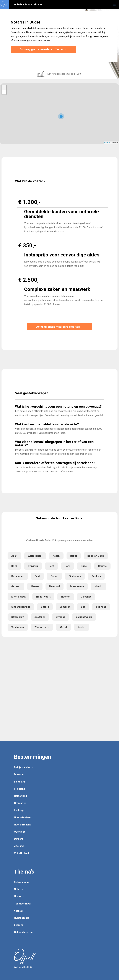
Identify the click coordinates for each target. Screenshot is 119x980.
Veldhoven (18, 627)
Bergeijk (33, 566)
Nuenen (66, 597)
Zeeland (19, 846)
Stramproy (18, 617)
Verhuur (19, 911)
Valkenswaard (84, 617)
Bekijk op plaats (23, 767)
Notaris (18, 889)
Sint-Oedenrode (21, 607)
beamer (19, 925)
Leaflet (107, 143)
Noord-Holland (23, 825)
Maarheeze (77, 586)
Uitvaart (19, 896)
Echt (37, 576)
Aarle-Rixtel (35, 556)
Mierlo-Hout (18, 597)
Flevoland (20, 782)
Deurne (103, 566)
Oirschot (86, 597)
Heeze (35, 586)
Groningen (20, 803)
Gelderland (20, 796)
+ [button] (4, 88)
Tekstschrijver (23, 904)
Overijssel (20, 832)
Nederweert (43, 597)
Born (68, 566)
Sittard (45, 607)
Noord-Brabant (23, 818)
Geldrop (96, 576)
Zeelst (82, 627)
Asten (56, 556)
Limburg (19, 810)
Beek (14, 566)
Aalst (14, 556)
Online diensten (23, 932)
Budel (84, 566)
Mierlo (98, 586)
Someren (65, 607)
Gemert (16, 586)
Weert (63, 627)
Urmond (61, 617)
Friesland (20, 789)
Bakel (74, 556)
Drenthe (19, 774)
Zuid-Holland (22, 853)
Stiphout (101, 607)
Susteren (40, 617)
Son (83, 607)
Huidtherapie (22, 918)
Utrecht (19, 839)
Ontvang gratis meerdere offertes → (43, 49)
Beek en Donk (96, 556)
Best (51, 566)
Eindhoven (75, 576)
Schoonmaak (22, 882)
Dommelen (18, 576)
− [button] (4, 92)
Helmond (55, 586)
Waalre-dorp (42, 627)
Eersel (54, 576)
